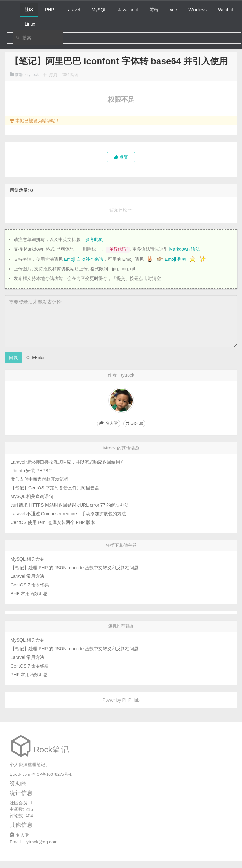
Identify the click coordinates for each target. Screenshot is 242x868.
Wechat (226, 10)
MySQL (99, 10)
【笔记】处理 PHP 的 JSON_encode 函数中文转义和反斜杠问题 (74, 568)
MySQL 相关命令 (27, 559)
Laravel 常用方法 (27, 576)
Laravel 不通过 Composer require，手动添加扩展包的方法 (68, 514)
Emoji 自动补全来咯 (84, 259)
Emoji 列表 (176, 259)
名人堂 (19, 835)
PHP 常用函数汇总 (29, 593)
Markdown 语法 (184, 249)
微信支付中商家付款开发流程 (40, 479)
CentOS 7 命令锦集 (30, 585)
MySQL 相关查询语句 (32, 496)
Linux (30, 24)
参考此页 (94, 239)
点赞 (121, 157)
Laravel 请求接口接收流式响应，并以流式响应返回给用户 (68, 462)
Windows (198, 10)
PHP (50, 10)
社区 (29, 10)
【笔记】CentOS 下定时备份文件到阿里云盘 (55, 488)
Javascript (128, 10)
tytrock (34, 75)
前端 (154, 10)
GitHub (134, 423)
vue (174, 10)
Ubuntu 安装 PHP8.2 (31, 471)
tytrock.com (20, 774)
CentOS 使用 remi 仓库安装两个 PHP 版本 (53, 522)
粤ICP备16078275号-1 (51, 774)
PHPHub (131, 700)
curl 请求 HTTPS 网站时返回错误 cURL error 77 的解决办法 (70, 505)
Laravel (73, 10)
